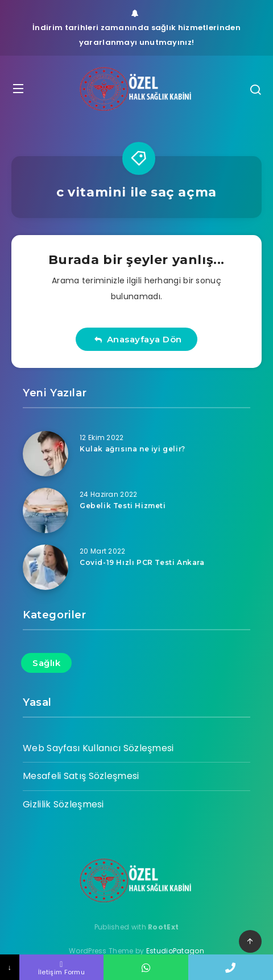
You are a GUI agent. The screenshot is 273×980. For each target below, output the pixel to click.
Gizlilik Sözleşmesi (63, 804)
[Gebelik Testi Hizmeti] (45, 510)
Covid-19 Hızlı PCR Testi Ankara (142, 562)
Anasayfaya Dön (138, 339)
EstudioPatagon (175, 951)
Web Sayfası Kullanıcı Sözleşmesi (98, 748)
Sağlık (46, 663)
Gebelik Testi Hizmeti (123, 506)
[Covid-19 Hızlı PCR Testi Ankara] (45, 567)
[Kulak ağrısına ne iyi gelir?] (45, 454)
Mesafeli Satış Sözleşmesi (81, 776)
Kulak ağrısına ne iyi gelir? (133, 449)
